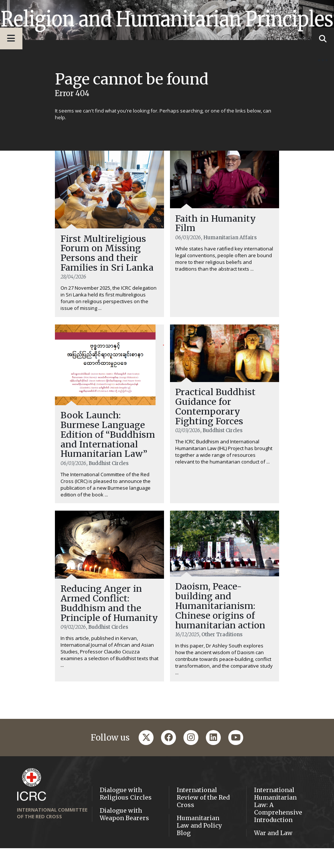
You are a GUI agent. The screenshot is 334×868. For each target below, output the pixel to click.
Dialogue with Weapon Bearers (124, 834)
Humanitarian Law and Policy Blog (199, 845)
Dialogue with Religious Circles (126, 813)
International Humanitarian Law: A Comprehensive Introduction (278, 824)
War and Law (273, 852)
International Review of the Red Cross (203, 817)
